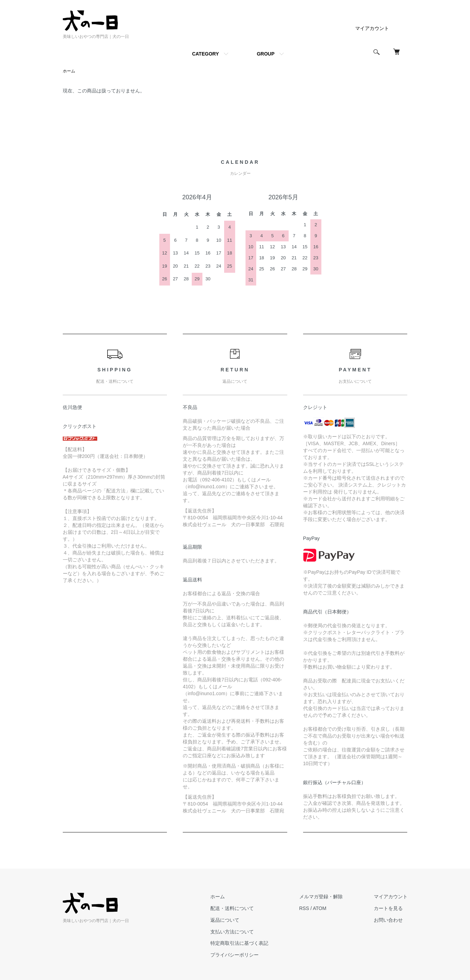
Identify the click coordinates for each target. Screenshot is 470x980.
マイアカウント (372, 28)
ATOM (319, 908)
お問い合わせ (388, 920)
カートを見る (388, 908)
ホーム (69, 71)
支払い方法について (232, 932)
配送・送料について (232, 908)
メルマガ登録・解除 (321, 897)
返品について (225, 920)
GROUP (266, 54)
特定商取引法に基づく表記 (239, 943)
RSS (304, 908)
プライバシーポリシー (234, 955)
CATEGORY (206, 54)
